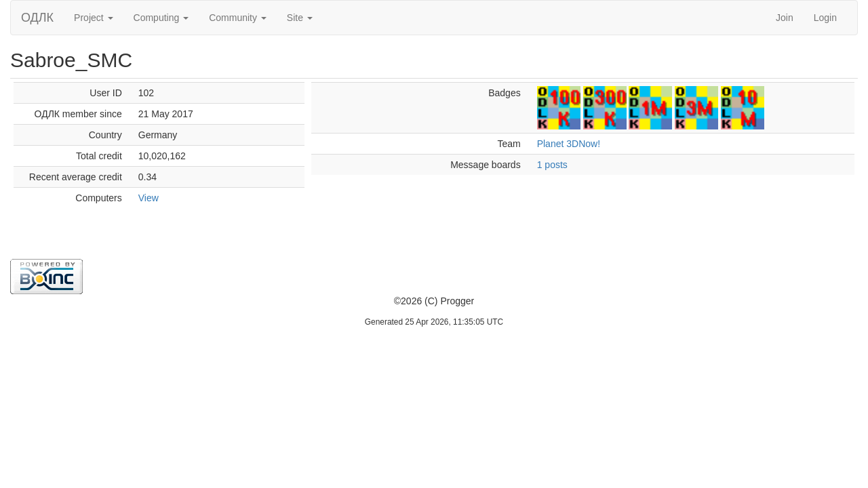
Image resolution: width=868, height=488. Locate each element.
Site (300, 18)
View (149, 198)
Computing (161, 18)
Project (93, 18)
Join (785, 18)
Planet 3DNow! (569, 144)
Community (238, 18)
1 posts (552, 165)
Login (825, 18)
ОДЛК (37, 18)
